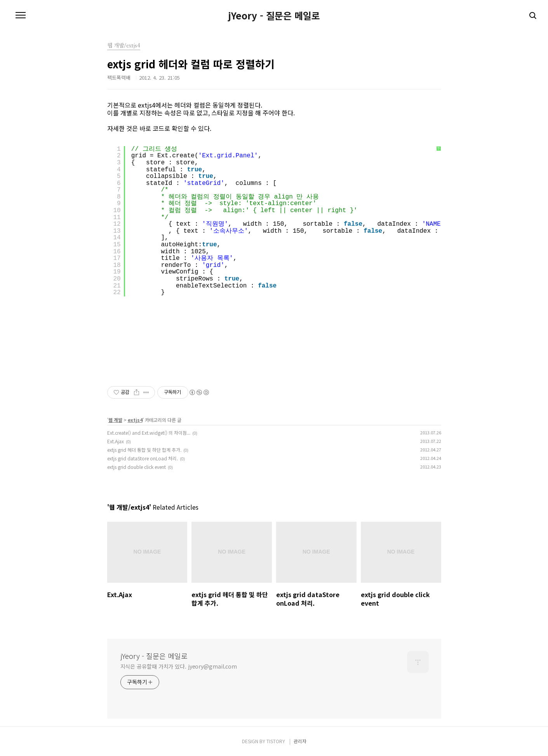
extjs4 (135, 420)
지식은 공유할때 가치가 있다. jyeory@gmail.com (179, 666)
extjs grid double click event (137, 467)
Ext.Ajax (116, 441)
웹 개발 (115, 420)
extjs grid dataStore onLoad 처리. (143, 458)
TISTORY (276, 741)
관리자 (300, 741)
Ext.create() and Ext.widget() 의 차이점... (149, 433)
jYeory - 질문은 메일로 (274, 16)
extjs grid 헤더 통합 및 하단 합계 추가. (144, 450)
